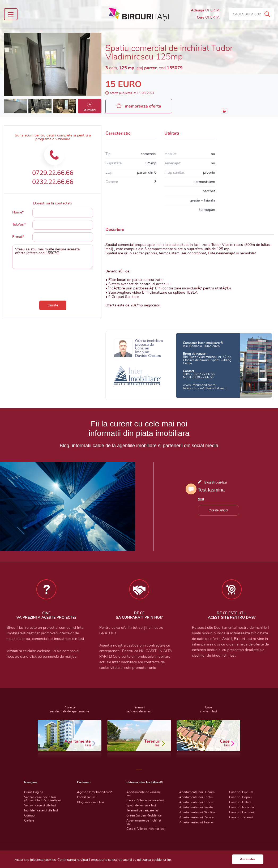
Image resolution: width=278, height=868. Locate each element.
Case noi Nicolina (241, 807)
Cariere (29, 820)
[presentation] (53, 284)
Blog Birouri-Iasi (216, 482)
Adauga (205, 10)
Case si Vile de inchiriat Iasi (146, 829)
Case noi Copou (240, 797)
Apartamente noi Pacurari (197, 817)
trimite (53, 305)
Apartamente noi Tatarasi (197, 822)
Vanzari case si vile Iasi (40, 805)
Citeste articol (218, 510)
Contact (30, 815)
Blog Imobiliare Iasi (90, 802)
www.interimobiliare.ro (199, 385)
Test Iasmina (211, 490)
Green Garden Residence (144, 815)
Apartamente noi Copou (196, 802)
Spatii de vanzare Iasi (141, 805)
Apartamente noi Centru (196, 797)
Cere (208, 18)
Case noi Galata (240, 802)
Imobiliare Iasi (87, 797)
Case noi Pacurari (241, 812)
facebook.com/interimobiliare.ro (205, 388)
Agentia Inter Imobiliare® (95, 792)
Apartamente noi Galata (196, 807)
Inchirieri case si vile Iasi (41, 810)
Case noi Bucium (241, 792)
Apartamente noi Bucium (197, 792)
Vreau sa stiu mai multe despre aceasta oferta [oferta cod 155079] (53, 257)
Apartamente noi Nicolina (197, 812)
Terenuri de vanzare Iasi (143, 810)
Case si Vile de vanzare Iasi (145, 800)
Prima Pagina (34, 792)
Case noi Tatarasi (241, 817)
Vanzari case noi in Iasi (42, 799)
